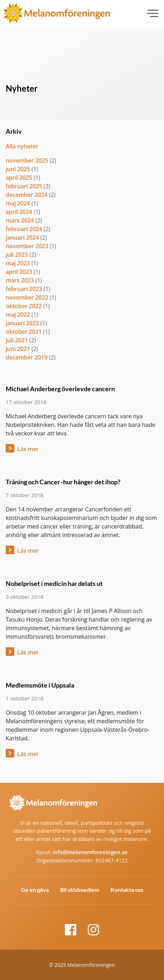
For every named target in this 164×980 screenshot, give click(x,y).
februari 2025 (24, 186)
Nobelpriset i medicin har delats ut (54, 583)
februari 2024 (24, 229)
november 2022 (27, 297)
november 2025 (27, 160)
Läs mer (28, 449)
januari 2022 (22, 323)
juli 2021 (17, 340)
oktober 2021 (24, 332)
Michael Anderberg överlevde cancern (60, 389)
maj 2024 (18, 203)
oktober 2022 (24, 306)
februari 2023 (24, 289)
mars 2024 (20, 220)
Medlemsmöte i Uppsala (40, 685)
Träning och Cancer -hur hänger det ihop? (63, 482)
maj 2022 (18, 315)
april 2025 (19, 178)
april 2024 (19, 212)
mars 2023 (20, 280)
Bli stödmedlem (80, 890)
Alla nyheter (22, 146)
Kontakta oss (127, 890)
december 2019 (27, 357)
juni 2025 (18, 169)
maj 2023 (18, 263)
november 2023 (27, 246)
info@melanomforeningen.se (90, 852)
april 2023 (19, 272)
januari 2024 (22, 238)
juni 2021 (18, 349)
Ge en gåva (35, 890)
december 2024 (27, 195)
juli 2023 (17, 255)
